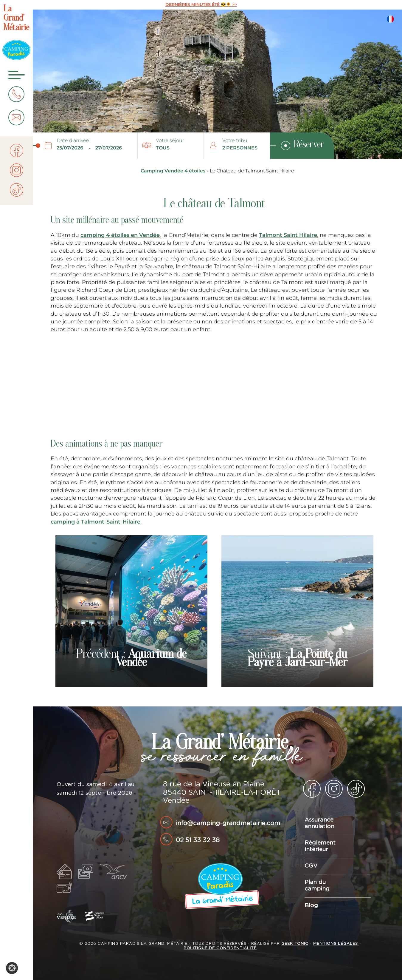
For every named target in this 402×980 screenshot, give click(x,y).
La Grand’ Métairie (16, 19)
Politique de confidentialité (220, 948)
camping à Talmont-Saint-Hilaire (96, 522)
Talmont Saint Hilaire (288, 235)
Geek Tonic (295, 944)
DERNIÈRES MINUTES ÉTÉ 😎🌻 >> (201, 5)
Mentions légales (336, 944)
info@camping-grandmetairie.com (228, 823)
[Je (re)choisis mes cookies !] (12, 968)
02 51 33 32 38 (198, 840)
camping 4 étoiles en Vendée (120, 235)
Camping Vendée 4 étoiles (173, 171)
